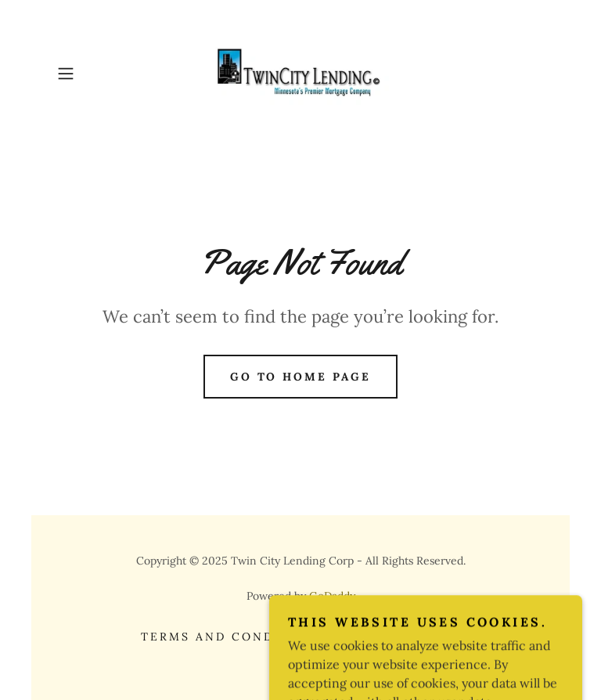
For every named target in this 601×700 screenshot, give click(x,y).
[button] (88, 74)
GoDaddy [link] (332, 596)
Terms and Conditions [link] (234, 637)
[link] (300, 74)
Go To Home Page (301, 377)
